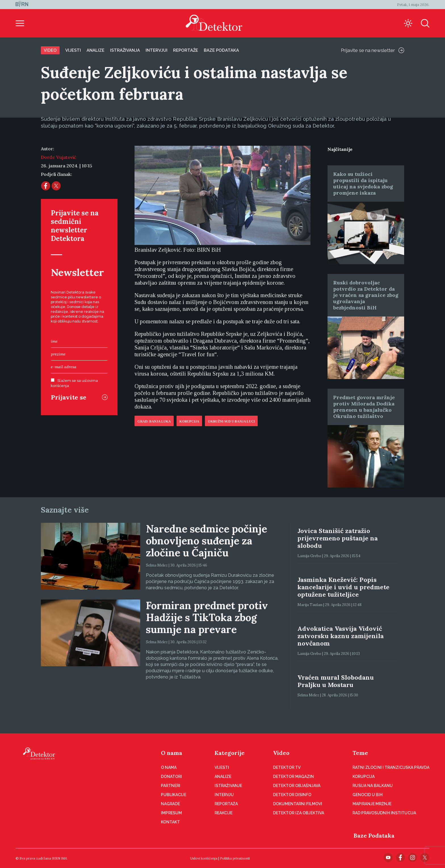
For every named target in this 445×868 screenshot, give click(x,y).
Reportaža (226, 804)
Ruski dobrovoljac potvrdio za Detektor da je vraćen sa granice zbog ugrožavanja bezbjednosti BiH (366, 295)
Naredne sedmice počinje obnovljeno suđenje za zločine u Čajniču (206, 541)
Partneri (171, 786)
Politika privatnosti (235, 858)
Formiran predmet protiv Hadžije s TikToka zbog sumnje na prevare (207, 617)
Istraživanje (228, 786)
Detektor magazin (293, 777)
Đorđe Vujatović (58, 157)
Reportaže (186, 50)
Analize (95, 50)
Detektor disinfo (292, 795)
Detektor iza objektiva (299, 813)
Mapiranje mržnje (372, 804)
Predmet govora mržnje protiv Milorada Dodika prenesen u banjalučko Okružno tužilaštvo (364, 407)
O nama (172, 753)
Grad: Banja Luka (154, 421)
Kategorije (230, 753)
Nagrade (170, 804)
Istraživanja (125, 50)
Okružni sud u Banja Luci (231, 421)
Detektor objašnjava (297, 786)
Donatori (171, 777)
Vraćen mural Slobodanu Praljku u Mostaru (336, 681)
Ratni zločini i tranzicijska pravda (391, 767)
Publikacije (174, 795)
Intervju (224, 795)
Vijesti (73, 50)
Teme (360, 753)
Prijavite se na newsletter (372, 50)
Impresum (171, 813)
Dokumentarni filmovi (298, 804)
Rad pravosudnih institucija (384, 813)
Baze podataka (221, 50)
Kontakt (170, 822)
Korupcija (189, 421)
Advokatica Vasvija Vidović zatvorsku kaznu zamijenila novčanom (341, 636)
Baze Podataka (374, 835)
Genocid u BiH (368, 795)
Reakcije (223, 813)
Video (50, 50)
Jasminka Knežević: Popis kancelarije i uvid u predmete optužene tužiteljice (343, 587)
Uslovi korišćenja (204, 858)
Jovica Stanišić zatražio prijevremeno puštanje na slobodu (338, 538)
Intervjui (157, 50)
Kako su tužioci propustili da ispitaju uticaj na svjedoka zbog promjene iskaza (363, 183)
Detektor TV (287, 767)
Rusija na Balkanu (373, 786)
